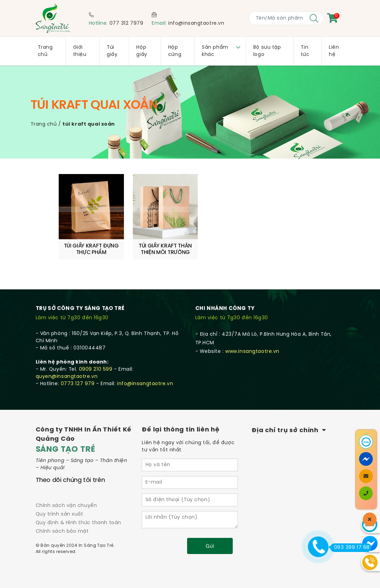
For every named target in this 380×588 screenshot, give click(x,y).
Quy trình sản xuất (60, 507)
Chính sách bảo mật (62, 524)
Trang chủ (44, 124)
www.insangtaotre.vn (252, 344)
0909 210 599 (96, 362)
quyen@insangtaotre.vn (67, 370)
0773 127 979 (78, 377)
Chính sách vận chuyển (66, 499)
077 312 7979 (126, 24)
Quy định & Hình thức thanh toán (78, 516)
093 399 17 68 (350, 547)
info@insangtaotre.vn (196, 24)
